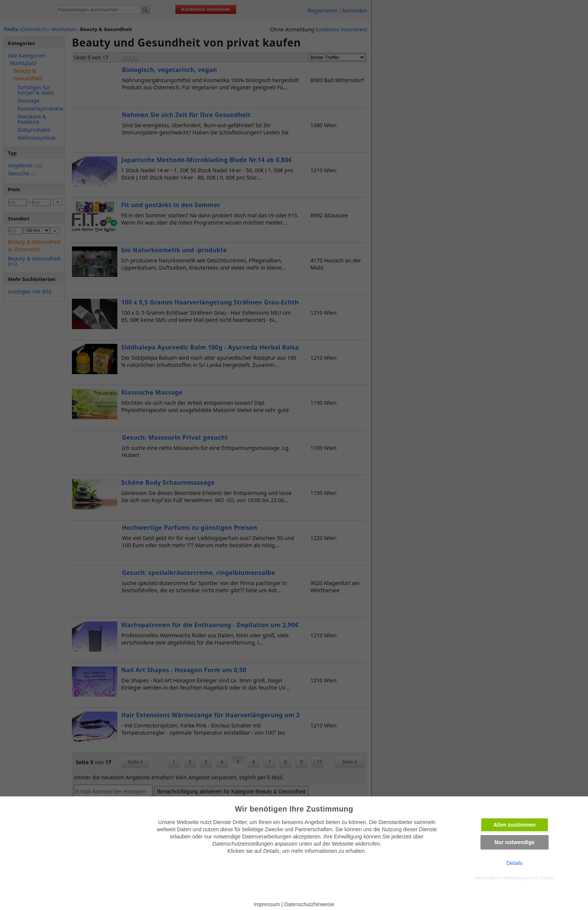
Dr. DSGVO (544, 878)
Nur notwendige (515, 842)
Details (514, 863)
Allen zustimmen (514, 825)
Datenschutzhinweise (309, 904)
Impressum (267, 904)
